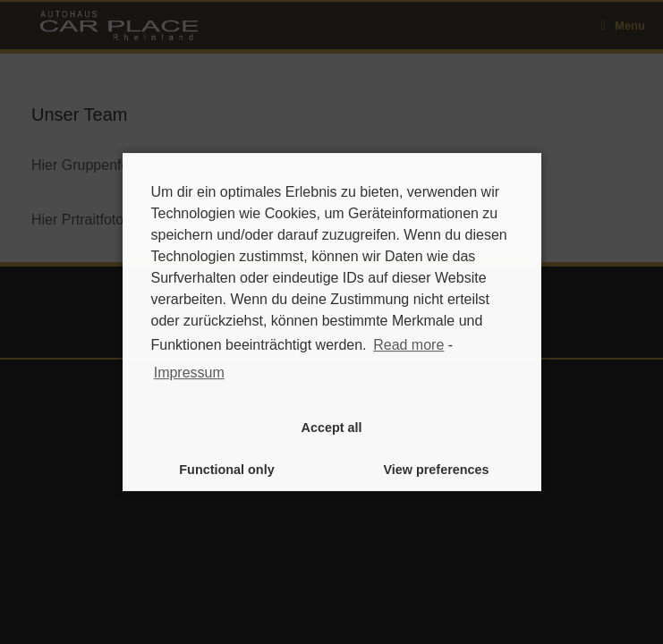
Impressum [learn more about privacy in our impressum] (189, 373)
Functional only (226, 470)
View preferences (436, 470)
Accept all (332, 428)
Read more (408, 345)
